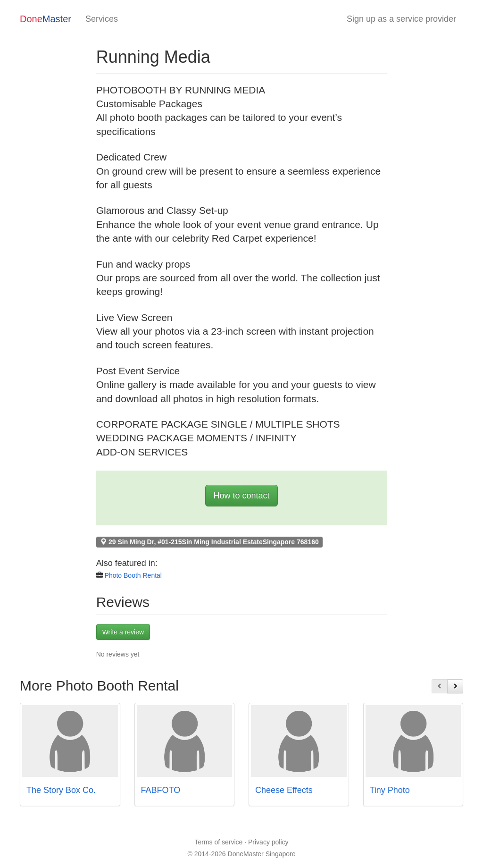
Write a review (123, 632)
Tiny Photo (390, 790)
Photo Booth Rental (133, 575)
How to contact (241, 496)
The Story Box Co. (61, 790)
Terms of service (218, 842)
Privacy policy (268, 842)
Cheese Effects (284, 790)
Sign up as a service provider (401, 19)
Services (102, 19)
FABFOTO (161, 790)
